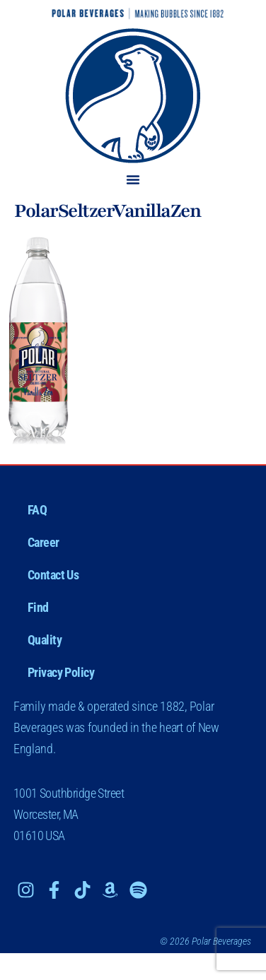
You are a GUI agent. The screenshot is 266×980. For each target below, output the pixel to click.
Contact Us (53, 575)
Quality (45, 640)
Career (44, 542)
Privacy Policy (61, 672)
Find (38, 607)
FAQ (37, 510)
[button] (133, 179)
